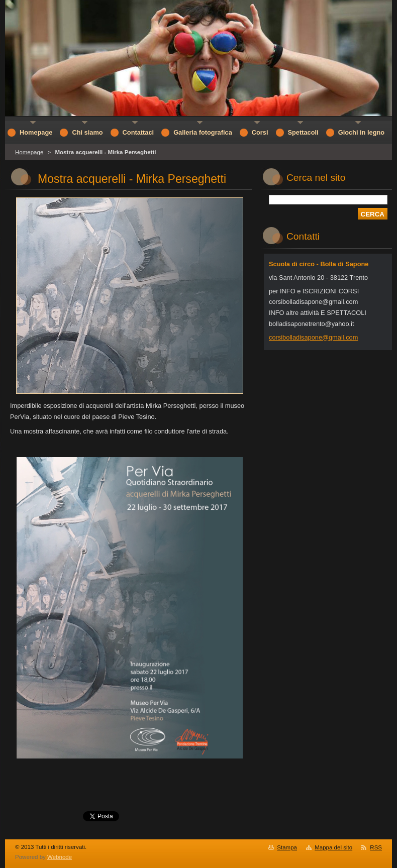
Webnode (60, 857)
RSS (376, 847)
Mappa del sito (333, 847)
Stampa (287, 847)
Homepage (29, 152)
